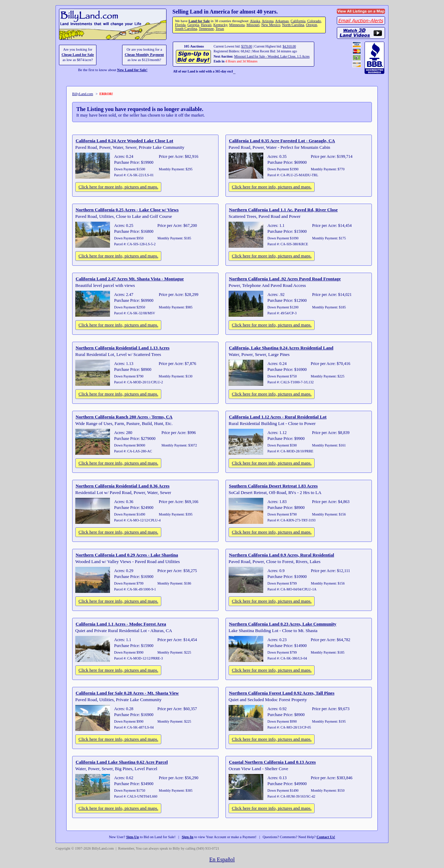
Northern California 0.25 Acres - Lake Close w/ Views (127, 210)
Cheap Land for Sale (78, 55)
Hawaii (206, 25)
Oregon (311, 25)
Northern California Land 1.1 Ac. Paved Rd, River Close (283, 210)
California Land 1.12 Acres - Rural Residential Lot (278, 417)
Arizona (267, 21)
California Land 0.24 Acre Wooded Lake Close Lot (124, 141)
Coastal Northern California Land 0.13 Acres (272, 762)
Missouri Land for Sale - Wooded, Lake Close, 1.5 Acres (272, 56)
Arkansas (282, 21)
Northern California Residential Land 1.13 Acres (123, 348)
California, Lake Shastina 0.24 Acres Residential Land (281, 348)
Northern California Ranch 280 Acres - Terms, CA (124, 417)
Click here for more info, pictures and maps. (118, 187)
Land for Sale (199, 21)
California (298, 21)
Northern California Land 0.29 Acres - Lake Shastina (127, 555)
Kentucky (220, 25)
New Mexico (271, 25)
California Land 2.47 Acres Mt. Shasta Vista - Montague (130, 279)
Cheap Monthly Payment (144, 55)
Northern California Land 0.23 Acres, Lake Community (283, 624)
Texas (220, 29)
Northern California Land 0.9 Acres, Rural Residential (281, 555)
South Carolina (186, 29)
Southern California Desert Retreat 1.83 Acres (273, 486)
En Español (222, 860)
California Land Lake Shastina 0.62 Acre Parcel (122, 762)
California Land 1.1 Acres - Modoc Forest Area (121, 624)
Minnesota (237, 25)
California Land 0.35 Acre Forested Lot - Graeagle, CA (282, 141)
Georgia (193, 25)
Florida (180, 25)
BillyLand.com (83, 94)
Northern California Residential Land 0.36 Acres (123, 486)
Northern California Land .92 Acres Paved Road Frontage (285, 279)
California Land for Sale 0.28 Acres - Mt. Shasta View (127, 693)
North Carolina (293, 25)
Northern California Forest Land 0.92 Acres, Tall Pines (282, 693)
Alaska (255, 21)
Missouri (253, 25)
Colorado (314, 21)
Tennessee (206, 29)
